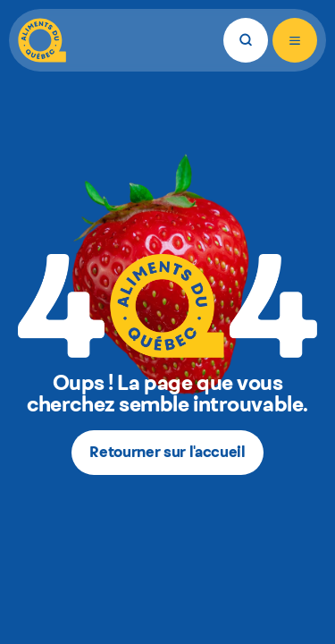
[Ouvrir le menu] (295, 40)
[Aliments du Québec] (42, 40)
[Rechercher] (246, 40)
